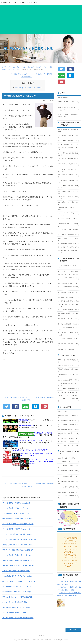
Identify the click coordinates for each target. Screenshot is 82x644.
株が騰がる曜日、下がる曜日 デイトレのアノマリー (68, 109)
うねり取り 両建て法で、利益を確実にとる (68, 305)
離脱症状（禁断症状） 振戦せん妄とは (68, 370)
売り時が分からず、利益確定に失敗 (28, 48)
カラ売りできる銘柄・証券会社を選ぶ (68, 301)
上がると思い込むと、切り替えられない (16, 571)
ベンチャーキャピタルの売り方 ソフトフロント (20, 581)
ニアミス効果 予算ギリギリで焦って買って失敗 (20, 540)
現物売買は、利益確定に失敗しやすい (29, 88)
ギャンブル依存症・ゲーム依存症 (67, 458)
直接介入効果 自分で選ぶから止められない (18, 545)
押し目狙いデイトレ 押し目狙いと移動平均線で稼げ (68, 115)
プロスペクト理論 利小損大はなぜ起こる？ (18, 550)
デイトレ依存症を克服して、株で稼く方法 (68, 266)
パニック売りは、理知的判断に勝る (15, 602)
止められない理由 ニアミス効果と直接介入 (68, 497)
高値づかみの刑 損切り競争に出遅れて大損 (18, 618)
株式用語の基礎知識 (63, 98)
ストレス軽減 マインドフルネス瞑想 (68, 271)
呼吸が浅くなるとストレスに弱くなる (68, 274)
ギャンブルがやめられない (65, 462)
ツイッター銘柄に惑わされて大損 (14, 613)
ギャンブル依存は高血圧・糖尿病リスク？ (68, 472)
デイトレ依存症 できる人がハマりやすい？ (18, 519)
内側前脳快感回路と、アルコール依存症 (68, 376)
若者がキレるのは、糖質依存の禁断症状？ (68, 425)
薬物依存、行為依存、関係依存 (66, 366)
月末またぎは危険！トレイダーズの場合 (16, 607)
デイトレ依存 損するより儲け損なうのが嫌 (18, 524)
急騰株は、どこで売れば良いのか (67, 349)
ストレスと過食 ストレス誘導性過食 (68, 445)
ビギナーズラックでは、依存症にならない (68, 483)
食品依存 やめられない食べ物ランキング (68, 434)
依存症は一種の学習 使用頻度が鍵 (68, 392)
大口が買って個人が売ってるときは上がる (68, 345)
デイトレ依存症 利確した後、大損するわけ (18, 555)
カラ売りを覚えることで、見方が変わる (68, 293)
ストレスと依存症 (62, 412)
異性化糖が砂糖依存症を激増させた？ (68, 430)
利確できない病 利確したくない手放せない (18, 560)
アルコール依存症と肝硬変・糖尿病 (68, 380)
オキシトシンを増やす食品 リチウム (68, 283)
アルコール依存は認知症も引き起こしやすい (68, 384)
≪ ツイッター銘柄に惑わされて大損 (16, 74)
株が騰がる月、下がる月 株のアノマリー (68, 103)
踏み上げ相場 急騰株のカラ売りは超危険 (68, 314)
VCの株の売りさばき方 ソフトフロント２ (17, 587)
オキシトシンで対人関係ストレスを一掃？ (68, 279)
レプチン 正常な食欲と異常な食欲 (68, 438)
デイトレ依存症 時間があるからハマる (16, 529)
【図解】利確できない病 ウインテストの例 (18, 566)
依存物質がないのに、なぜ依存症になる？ (68, 416)
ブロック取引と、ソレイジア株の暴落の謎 (17, 597)
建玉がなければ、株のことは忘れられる (68, 320)
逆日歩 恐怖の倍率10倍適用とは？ (68, 310)
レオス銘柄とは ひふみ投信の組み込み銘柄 (68, 334)
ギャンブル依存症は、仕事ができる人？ (68, 477)
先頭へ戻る (75, 630)
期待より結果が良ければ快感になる (68, 492)
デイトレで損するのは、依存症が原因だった (68, 131)
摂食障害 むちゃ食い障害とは (66, 442)
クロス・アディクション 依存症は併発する (68, 400)
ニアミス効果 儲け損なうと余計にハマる (17, 534)
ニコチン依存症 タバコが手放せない (68, 389)
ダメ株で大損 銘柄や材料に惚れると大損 (68, 328)
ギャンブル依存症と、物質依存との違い (68, 466)
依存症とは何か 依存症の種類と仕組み (68, 361)
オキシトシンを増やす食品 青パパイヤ (68, 288)
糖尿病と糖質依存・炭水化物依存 (67, 421)
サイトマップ (41, 636)
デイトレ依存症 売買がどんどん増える (16, 503)
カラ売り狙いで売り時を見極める (67, 298)
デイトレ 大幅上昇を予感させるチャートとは (68, 339)
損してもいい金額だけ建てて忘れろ (68, 324)
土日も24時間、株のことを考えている (16, 513)
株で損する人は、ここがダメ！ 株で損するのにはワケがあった (19, 2)
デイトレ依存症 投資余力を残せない (16, 508)
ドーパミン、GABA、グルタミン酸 (67, 396)
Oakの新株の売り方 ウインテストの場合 (17, 576)
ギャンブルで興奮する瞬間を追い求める (68, 488)
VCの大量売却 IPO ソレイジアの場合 (16, 592)
